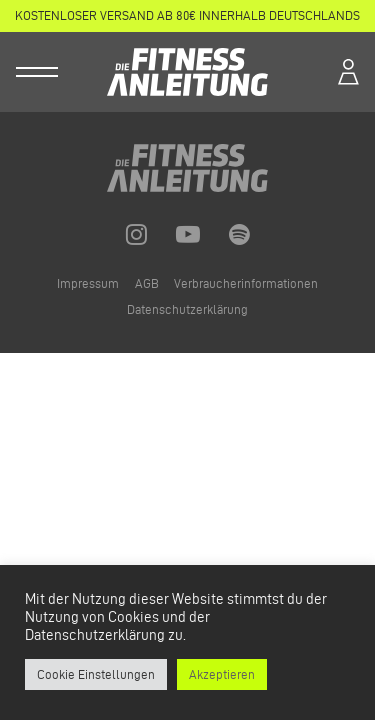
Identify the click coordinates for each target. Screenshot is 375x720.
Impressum (89, 283)
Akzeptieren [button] (222, 674)
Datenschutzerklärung (187, 309)
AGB (148, 283)
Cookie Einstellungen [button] (96, 674)
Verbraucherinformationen (246, 283)
